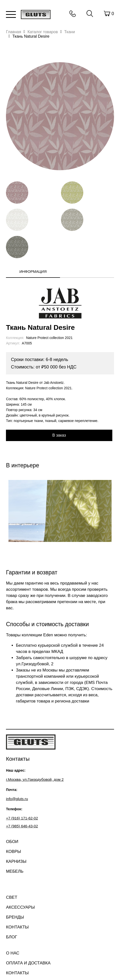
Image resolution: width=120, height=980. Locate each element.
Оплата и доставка (28, 963)
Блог (12, 937)
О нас (13, 953)
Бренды (15, 917)
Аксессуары (20, 907)
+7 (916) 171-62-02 (22, 818)
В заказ (59, 435)
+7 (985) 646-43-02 (22, 826)
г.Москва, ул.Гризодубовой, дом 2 (35, 779)
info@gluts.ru (17, 799)
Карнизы (16, 861)
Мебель (15, 871)
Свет (12, 897)
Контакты (73, 14)
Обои (12, 842)
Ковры (14, 852)
